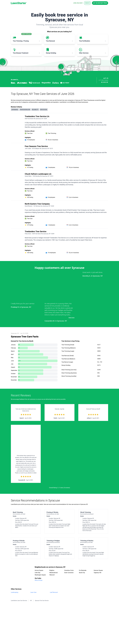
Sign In (87, 3)
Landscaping (15, 592)
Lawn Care (33, 592)
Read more (72, 318)
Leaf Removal (54, 592)
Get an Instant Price (100, 3)
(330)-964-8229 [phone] (78, 3)
